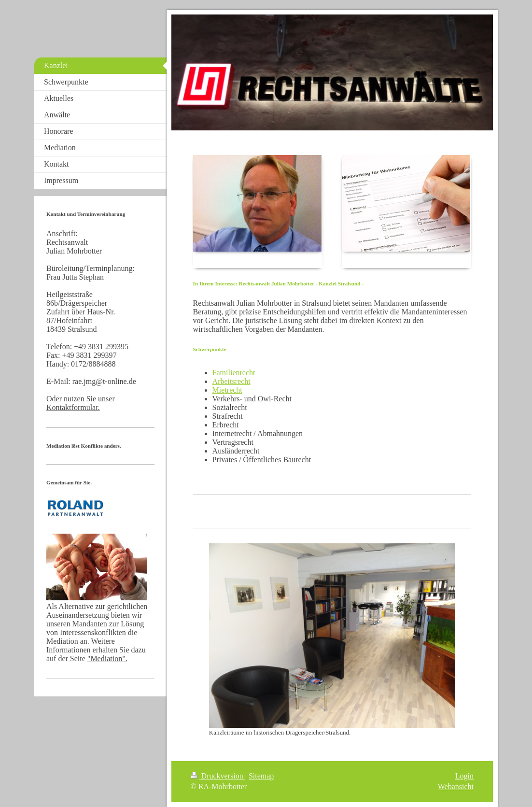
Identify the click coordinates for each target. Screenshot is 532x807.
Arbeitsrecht (231, 381)
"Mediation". (107, 658)
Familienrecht (234, 373)
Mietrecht (227, 390)
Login (464, 776)
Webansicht (456, 786)
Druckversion (218, 776)
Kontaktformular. (73, 407)
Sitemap (261, 776)
